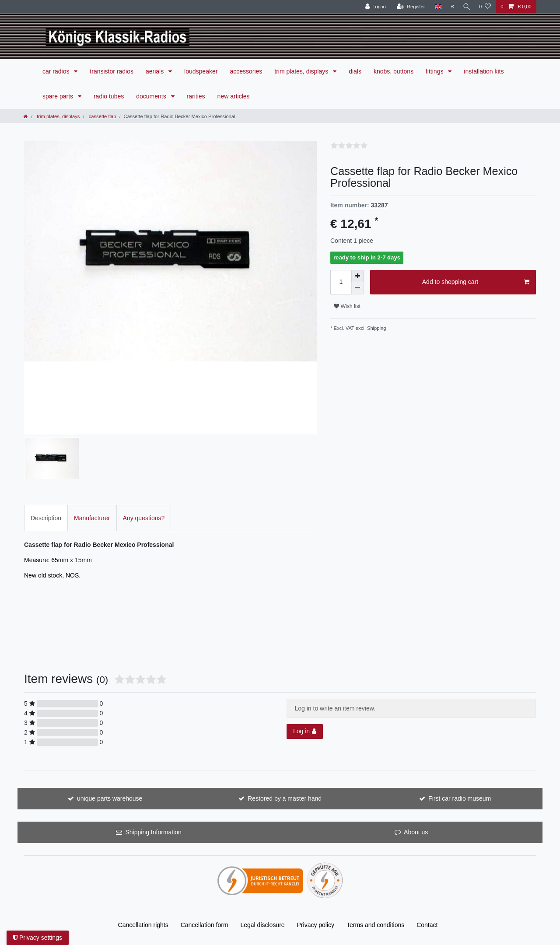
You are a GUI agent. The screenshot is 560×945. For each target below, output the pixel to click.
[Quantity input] (341, 282)
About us (416, 832)
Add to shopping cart (476, 282)
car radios (57, 71)
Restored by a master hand (285, 798)
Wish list (347, 306)
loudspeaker (201, 71)
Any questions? (144, 518)
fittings (435, 71)
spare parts (59, 96)
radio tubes (109, 96)
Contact (427, 925)
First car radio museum (460, 798)
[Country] (436, 7)
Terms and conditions (375, 925)
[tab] (46, 518)
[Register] (409, 7)
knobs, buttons (394, 71)
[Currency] (450, 7)
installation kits (484, 71)
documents (152, 96)
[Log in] (373, 7)
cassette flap (102, 116)
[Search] (465, 7)
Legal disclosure (262, 925)
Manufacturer (92, 518)
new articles (234, 96)
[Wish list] (485, 7)
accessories (246, 71)
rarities (196, 96)
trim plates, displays (302, 71)
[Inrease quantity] (357, 276)
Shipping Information (153, 832)
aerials (156, 71)
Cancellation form (205, 925)
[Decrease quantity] (357, 288)
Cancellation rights (143, 925)
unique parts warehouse (110, 798)
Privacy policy (316, 925)
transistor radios (112, 71)
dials (355, 71)
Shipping (376, 328)
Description (46, 518)
